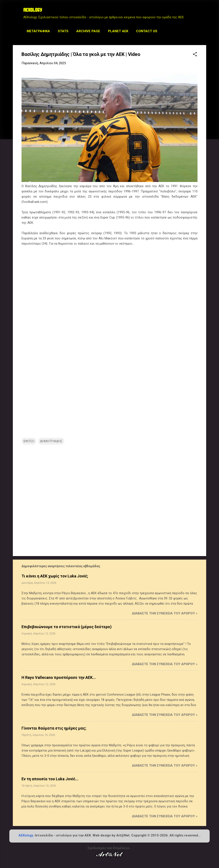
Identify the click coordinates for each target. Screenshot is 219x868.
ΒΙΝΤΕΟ (29, 441)
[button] (195, 55)
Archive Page (88, 31)
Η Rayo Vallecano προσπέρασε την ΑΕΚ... (59, 677)
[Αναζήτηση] (204, 12)
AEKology (26, 835)
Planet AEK (118, 31)
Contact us (147, 31)
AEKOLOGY (33, 10)
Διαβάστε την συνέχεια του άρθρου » (165, 613)
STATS (63, 31)
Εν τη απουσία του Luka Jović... (50, 779)
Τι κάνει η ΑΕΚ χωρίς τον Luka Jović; (55, 576)
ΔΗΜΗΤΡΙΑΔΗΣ (51, 441)
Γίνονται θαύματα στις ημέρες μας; (54, 728)
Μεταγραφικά (38, 31)
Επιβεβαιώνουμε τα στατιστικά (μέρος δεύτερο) (67, 627)
